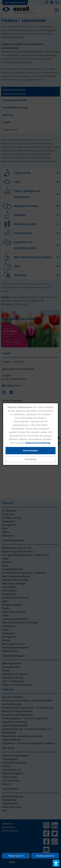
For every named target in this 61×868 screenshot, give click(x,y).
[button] (31, 459)
